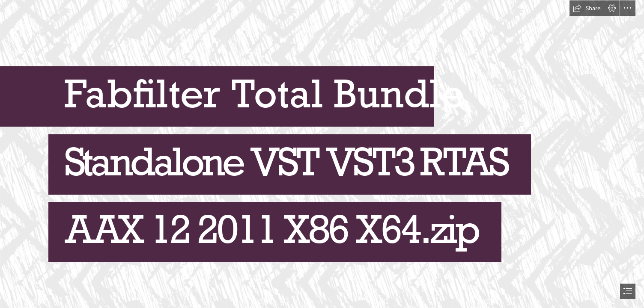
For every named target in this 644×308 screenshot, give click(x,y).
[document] (322, 154)
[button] (587, 8)
